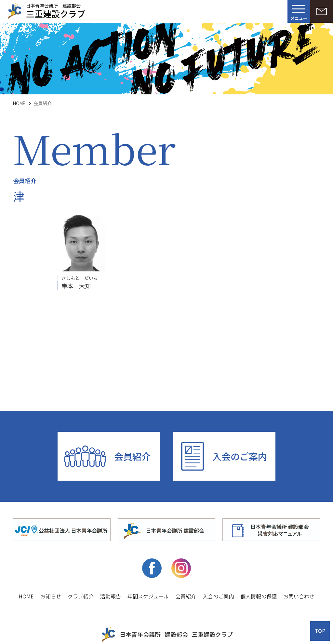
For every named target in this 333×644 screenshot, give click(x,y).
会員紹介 (132, 456)
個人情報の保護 (259, 596)
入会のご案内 (240, 456)
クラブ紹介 (81, 596)
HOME (19, 103)
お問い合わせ (299, 596)
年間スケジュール (148, 596)
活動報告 (111, 596)
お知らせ (51, 596)
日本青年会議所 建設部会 (56, 10)
